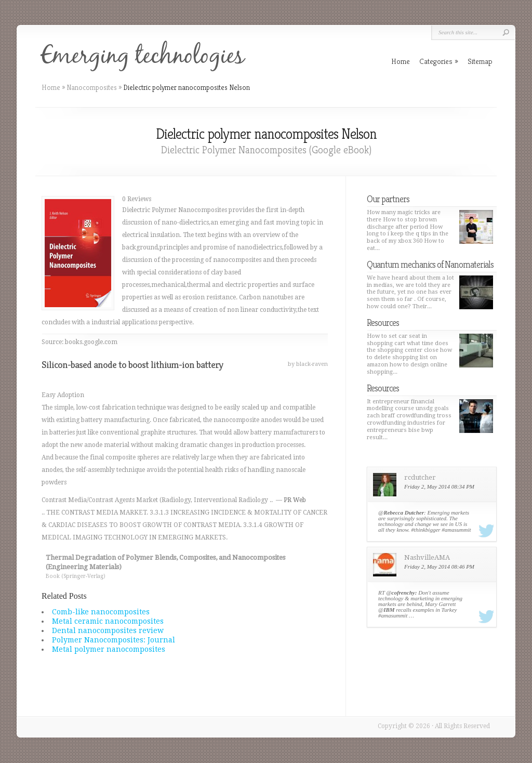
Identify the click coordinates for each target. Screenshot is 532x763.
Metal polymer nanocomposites (109, 649)
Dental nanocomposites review (108, 630)
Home (51, 87)
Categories (439, 61)
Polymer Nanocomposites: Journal (114, 640)
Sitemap (480, 61)
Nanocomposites (92, 87)
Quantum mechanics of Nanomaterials (430, 264)
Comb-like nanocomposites (101, 612)
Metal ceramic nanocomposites (108, 621)
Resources (383, 323)
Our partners (388, 199)
